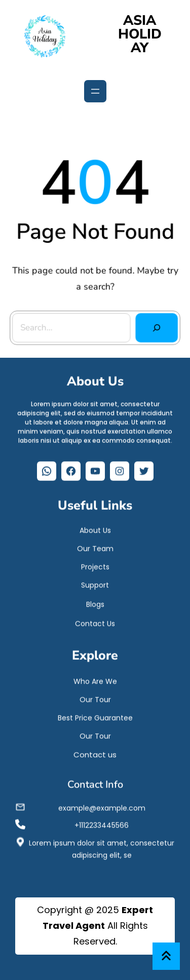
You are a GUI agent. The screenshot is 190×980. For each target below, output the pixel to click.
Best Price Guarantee (95, 715)
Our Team (95, 546)
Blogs (95, 602)
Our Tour (95, 697)
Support (95, 583)
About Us (95, 528)
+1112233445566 (102, 823)
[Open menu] (95, 91)
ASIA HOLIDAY (140, 34)
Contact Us (95, 621)
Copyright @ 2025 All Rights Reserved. (95, 926)
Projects (95, 564)
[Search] (156, 327)
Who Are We (95, 679)
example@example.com (102, 806)
